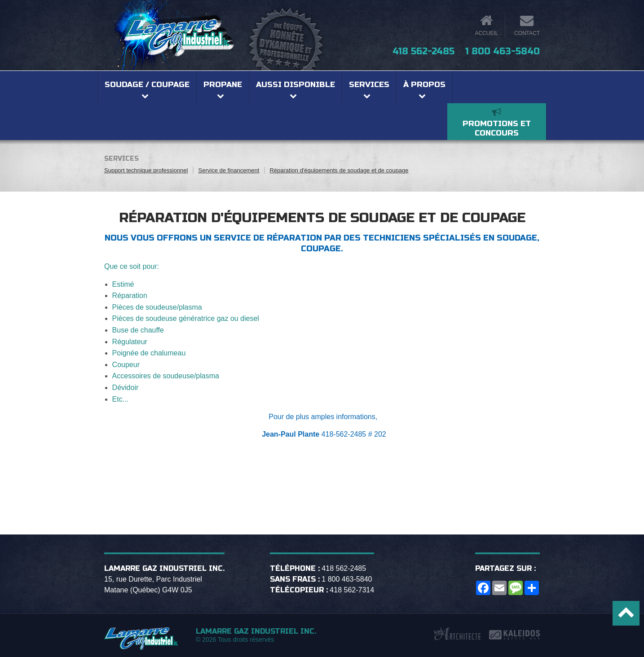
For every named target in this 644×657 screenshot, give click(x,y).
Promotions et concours (497, 128)
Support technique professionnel (146, 170)
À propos (424, 85)
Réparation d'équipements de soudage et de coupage (339, 170)
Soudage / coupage (147, 85)
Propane (223, 85)
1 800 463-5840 (503, 51)
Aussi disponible (296, 85)
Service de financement (229, 170)
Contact (527, 33)
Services (369, 85)
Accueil (486, 33)
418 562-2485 (423, 51)
